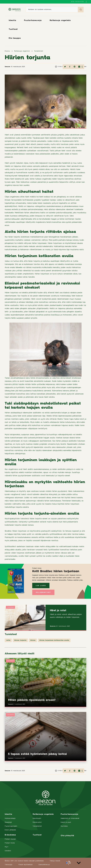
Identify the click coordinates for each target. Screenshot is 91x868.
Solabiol (8, 851)
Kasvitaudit (37, 818)
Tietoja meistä (55, 861)
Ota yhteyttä (78, 2)
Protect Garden (10, 839)
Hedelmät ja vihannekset (70, 818)
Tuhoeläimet (39, 51)
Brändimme (10, 835)
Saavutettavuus (44, 865)
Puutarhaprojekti (11, 826)
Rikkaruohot (37, 822)
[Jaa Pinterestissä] (74, 67)
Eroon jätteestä (10, 830)
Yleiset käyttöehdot (25, 865)
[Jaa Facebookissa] (70, 67)
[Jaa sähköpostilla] (79, 67)
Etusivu (7, 51)
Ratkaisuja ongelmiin (60, 21)
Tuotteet (13, 29)
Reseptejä (8, 822)
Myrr (7, 847)
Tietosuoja (8, 865)
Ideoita (12, 21)
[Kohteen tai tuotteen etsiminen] (52, 10)
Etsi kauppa (15, 38)
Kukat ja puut (66, 822)
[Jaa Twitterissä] (65, 67)
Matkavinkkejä (10, 818)
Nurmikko (64, 826)
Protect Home (10, 843)
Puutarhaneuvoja (33, 21)
